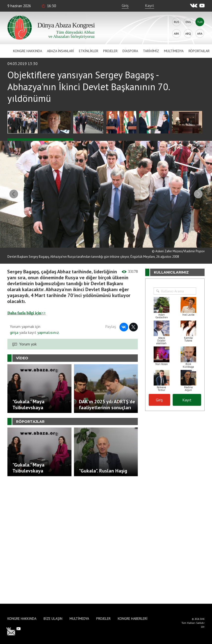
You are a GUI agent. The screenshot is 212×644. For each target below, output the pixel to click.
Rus (177, 22)
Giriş (125, 5)
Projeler (110, 51)
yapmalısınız (48, 330)
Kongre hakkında (28, 51)
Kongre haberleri (133, 619)
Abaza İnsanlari (60, 51)
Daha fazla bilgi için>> (27, 311)
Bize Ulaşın (53, 619)
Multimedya (174, 51)
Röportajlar (199, 51)
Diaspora (130, 51)
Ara (200, 33)
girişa (14, 330)
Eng (188, 22)
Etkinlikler (89, 51)
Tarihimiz (151, 51)
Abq (188, 33)
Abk (177, 33)
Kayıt (150, 5)
